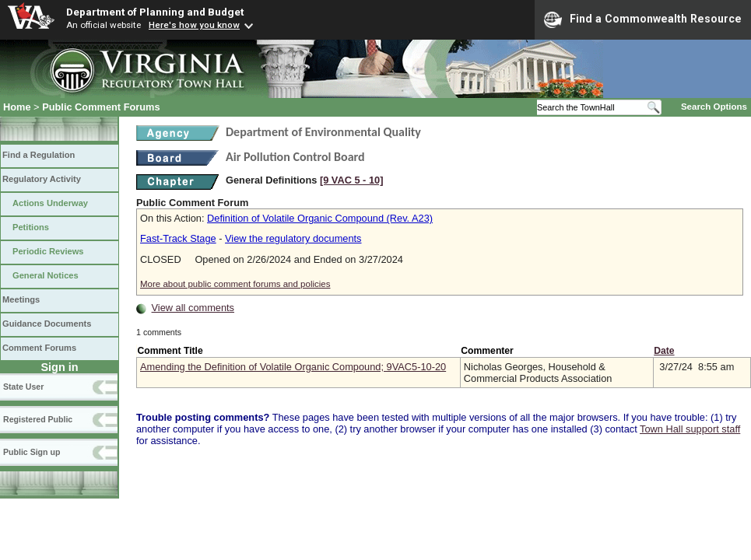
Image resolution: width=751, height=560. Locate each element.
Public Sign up (32, 452)
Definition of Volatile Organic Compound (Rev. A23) (320, 218)
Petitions (31, 227)
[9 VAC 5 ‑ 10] (352, 180)
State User (23, 387)
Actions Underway (50, 203)
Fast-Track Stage (178, 238)
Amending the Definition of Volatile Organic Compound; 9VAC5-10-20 (293, 367)
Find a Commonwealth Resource (643, 19)
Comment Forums (39, 348)
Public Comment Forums (101, 107)
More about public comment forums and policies (235, 284)
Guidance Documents (47, 324)
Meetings (21, 299)
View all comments (193, 308)
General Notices (46, 275)
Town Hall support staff (690, 429)
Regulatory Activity (42, 179)
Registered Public (38, 419)
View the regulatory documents (293, 238)
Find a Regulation (39, 155)
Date (664, 351)
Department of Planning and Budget (155, 12)
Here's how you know (194, 25)
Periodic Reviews (48, 251)
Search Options (714, 107)
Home (17, 107)
